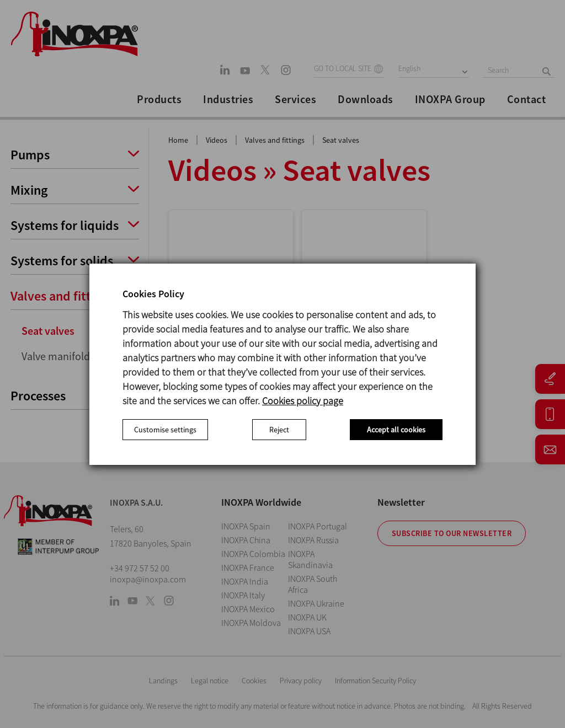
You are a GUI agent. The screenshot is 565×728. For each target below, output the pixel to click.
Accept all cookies (396, 430)
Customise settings (165, 430)
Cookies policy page (303, 401)
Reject (279, 430)
